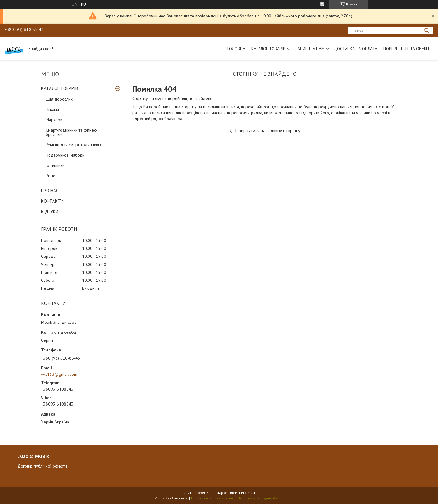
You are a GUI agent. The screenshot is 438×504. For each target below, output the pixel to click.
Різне (50, 176)
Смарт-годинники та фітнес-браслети (71, 132)
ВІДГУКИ (50, 211)
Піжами (52, 109)
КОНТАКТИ (52, 201)
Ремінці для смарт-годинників (73, 145)
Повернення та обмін (406, 49)
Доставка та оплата (355, 49)
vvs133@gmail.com (59, 374)
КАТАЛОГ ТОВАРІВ (59, 88)
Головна (236, 49)
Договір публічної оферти (42, 466)
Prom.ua (248, 493)
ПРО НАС (50, 190)
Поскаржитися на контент (213, 498)
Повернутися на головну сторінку (267, 131)
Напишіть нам (310, 49)
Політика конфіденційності (261, 498)
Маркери (54, 120)
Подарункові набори (65, 155)
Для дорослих (59, 99)
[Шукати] (427, 31)
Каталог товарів (268, 49)
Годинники (55, 165)
